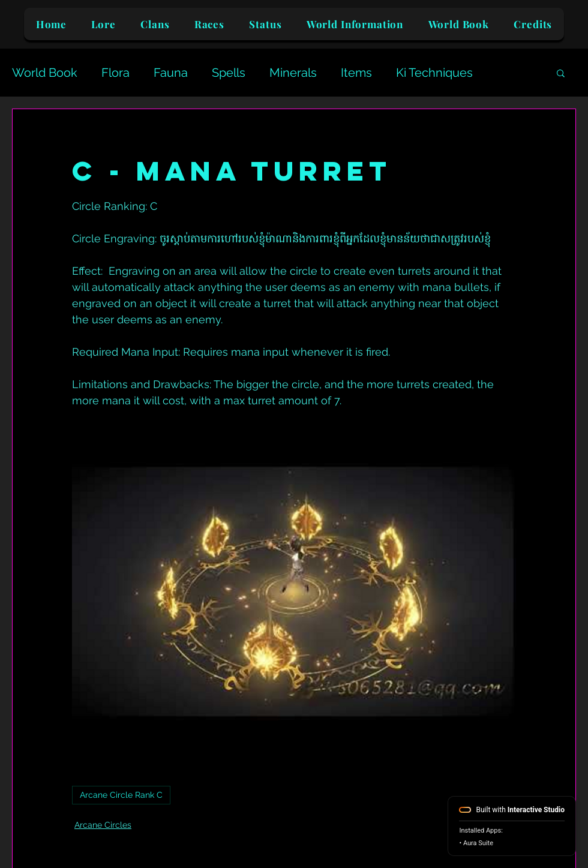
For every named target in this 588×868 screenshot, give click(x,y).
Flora (115, 73)
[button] (561, 73)
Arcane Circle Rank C (121, 795)
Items (356, 73)
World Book (45, 73)
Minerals (293, 73)
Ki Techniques (434, 73)
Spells (229, 73)
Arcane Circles (103, 825)
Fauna (171, 73)
